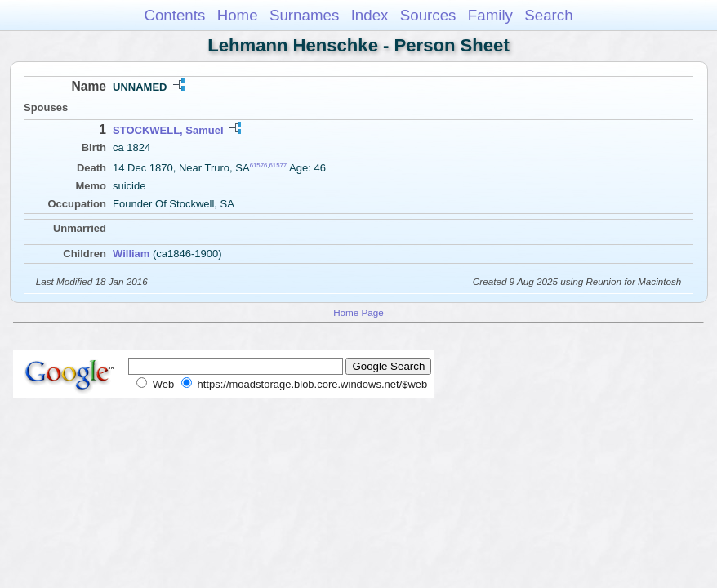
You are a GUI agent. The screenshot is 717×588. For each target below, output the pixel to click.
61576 (259, 165)
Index (370, 15)
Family (490, 15)
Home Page (358, 312)
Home (238, 15)
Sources (428, 15)
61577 (278, 165)
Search (548, 15)
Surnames (304, 15)
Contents (174, 15)
